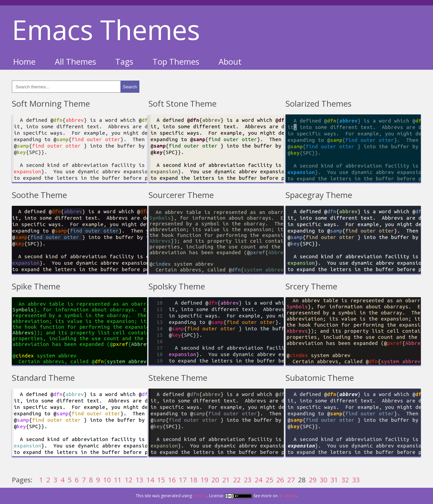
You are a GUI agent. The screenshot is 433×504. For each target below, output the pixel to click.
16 (172, 480)
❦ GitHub (288, 496)
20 (215, 480)
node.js (200, 496)
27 (291, 480)
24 (258, 480)
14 (150, 480)
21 (226, 480)
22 (237, 480)
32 (345, 480)
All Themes (75, 61)
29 (313, 480)
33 (356, 480)
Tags (124, 61)
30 (323, 480)
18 (193, 480)
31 (334, 480)
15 (161, 480)
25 (269, 480)
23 (248, 480)
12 (129, 480)
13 (139, 480)
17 (183, 480)
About (230, 61)
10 (107, 480)
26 (280, 480)
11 (118, 480)
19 (204, 480)
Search (130, 87)
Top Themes (176, 61)
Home (24, 61)
